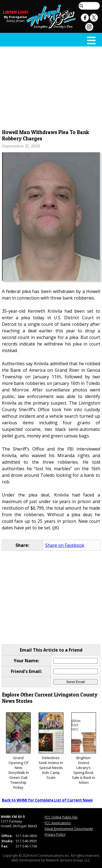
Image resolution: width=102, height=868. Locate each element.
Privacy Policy (55, 834)
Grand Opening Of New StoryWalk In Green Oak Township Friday (18, 751)
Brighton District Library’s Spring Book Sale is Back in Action (84, 749)
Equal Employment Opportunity (69, 829)
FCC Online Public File (61, 817)
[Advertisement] (51, 87)
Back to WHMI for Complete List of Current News (47, 800)
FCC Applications (58, 823)
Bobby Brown (15, 21)
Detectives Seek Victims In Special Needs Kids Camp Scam (51, 746)
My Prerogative (15, 17)
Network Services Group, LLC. (68, 860)
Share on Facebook (65, 545)
